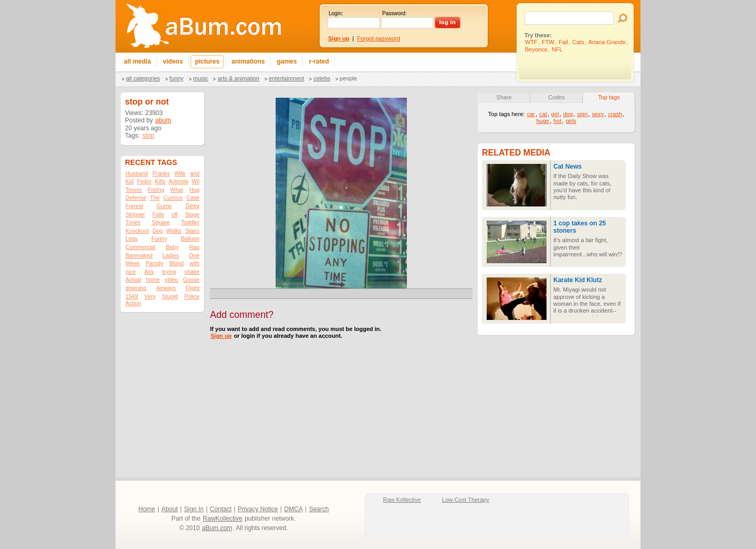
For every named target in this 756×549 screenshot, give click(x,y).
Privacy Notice (258, 509)
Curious (173, 198)
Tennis (134, 190)
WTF (531, 42)
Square (161, 222)
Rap (194, 247)
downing (136, 288)
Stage (192, 214)
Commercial (140, 247)
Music (201, 78)
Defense (136, 198)
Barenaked (139, 255)
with (195, 263)
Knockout (137, 231)
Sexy (192, 206)
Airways (166, 288)
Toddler (190, 222)
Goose (191, 279)
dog (568, 114)
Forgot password (379, 38)
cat (543, 114)
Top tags (609, 97)
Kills (160, 181)
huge (542, 121)
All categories (143, 78)
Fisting (156, 190)
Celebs (322, 78)
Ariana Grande (607, 42)
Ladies (170, 255)
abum (163, 120)
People (348, 78)
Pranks (161, 173)
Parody (154, 263)
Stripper (135, 214)
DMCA (293, 509)
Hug (194, 190)
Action (133, 303)
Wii (196, 181)
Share (504, 97)
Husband (137, 173)
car (531, 114)
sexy (598, 114)
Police (192, 296)
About (169, 509)
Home (147, 509)
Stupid (170, 296)
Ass (149, 272)
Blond (176, 263)
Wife (180, 173)
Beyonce (536, 49)
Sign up (221, 336)
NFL (557, 49)
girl (555, 114)
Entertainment (286, 78)
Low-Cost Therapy (466, 500)
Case (193, 198)
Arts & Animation (238, 78)
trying (169, 272)
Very (150, 296)
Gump (164, 206)
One (194, 255)
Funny (177, 78)
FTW (548, 42)
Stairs (192, 231)
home (153, 279)
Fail (563, 42)
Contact (221, 509)
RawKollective (222, 519)
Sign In (194, 509)
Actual (133, 279)
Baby (172, 247)
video (171, 279)
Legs (132, 239)
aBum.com (217, 528)
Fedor (144, 181)
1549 (132, 296)
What (177, 190)
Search (319, 509)
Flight (193, 288)
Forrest (134, 206)
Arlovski (178, 181)
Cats (578, 42)
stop (148, 136)
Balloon (190, 239)
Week (133, 263)
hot (557, 121)
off (175, 214)
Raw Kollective (402, 500)
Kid (129, 181)
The (155, 198)
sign (582, 114)
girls (571, 121)
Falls (158, 214)
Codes (556, 97)
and (195, 173)
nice (131, 272)
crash (615, 114)
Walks (174, 231)
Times (133, 222)
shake (192, 272)
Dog (157, 231)
